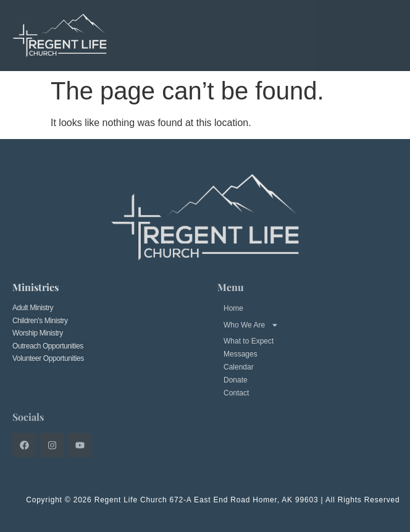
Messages (241, 354)
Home (233, 308)
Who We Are (251, 325)
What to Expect (249, 341)
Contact (236, 393)
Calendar (239, 367)
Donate (236, 380)
